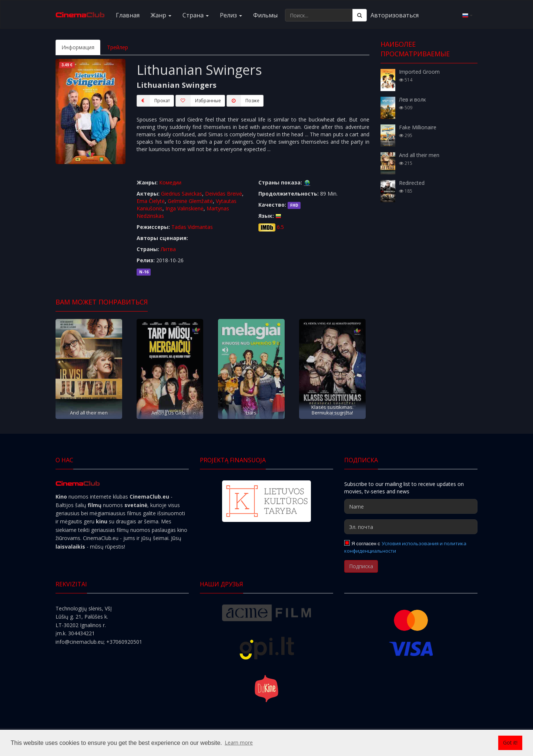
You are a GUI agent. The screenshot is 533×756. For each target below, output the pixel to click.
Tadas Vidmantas (192, 227)
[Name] (411, 506)
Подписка (361, 566)
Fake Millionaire (418, 127)
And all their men (89, 413)
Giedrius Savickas (182, 194)
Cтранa (196, 15)
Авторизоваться (395, 15)
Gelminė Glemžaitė (190, 201)
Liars (251, 413)
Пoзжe (243, 101)
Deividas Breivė (224, 194)
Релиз (231, 15)
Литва (168, 249)
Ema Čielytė (151, 201)
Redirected (412, 183)
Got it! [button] (510, 742)
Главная (128, 15)
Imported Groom (419, 72)
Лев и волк (413, 99)
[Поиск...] (319, 15)
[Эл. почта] (411, 527)
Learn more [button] (239, 742)
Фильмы (265, 15)
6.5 (280, 227)
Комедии (170, 182)
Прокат (153, 101)
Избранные (198, 101)
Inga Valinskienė (185, 208)
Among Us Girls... (170, 413)
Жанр (161, 15)
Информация (78, 47)
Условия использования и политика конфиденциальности (405, 547)
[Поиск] (360, 15)
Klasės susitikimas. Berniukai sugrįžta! (332, 410)
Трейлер (118, 47)
